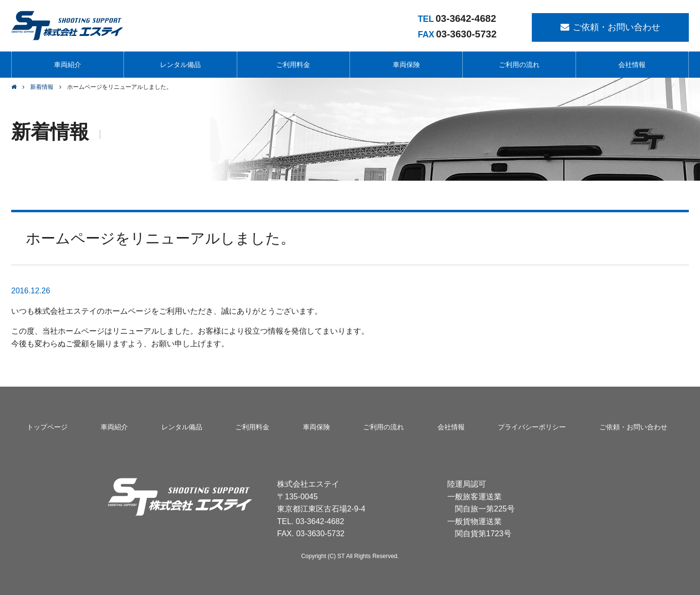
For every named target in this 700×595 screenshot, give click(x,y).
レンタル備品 (180, 65)
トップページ (47, 427)
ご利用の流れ (519, 65)
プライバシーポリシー (532, 427)
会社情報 (632, 65)
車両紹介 (68, 65)
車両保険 (406, 65)
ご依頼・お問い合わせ (616, 27)
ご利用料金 (293, 65)
